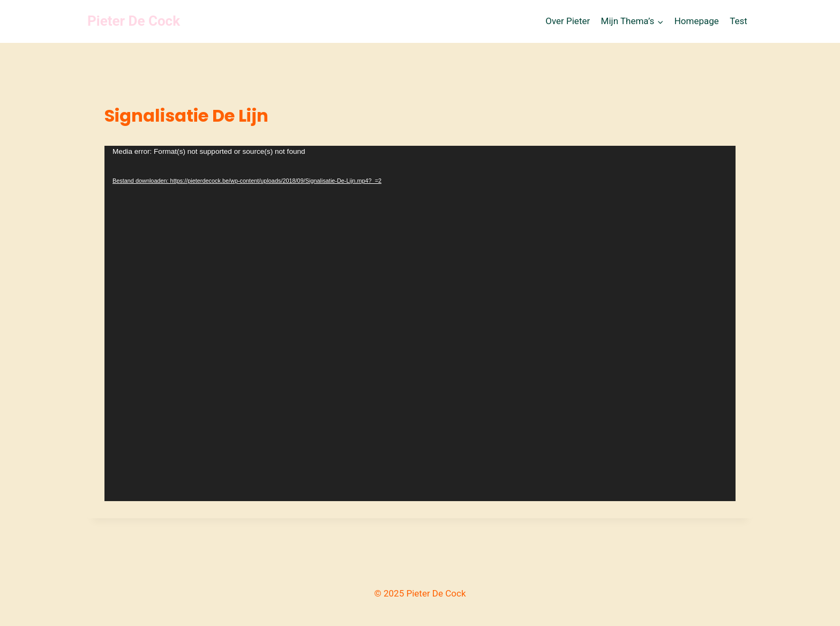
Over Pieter (568, 21)
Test (738, 21)
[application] (420, 323)
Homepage (697, 21)
